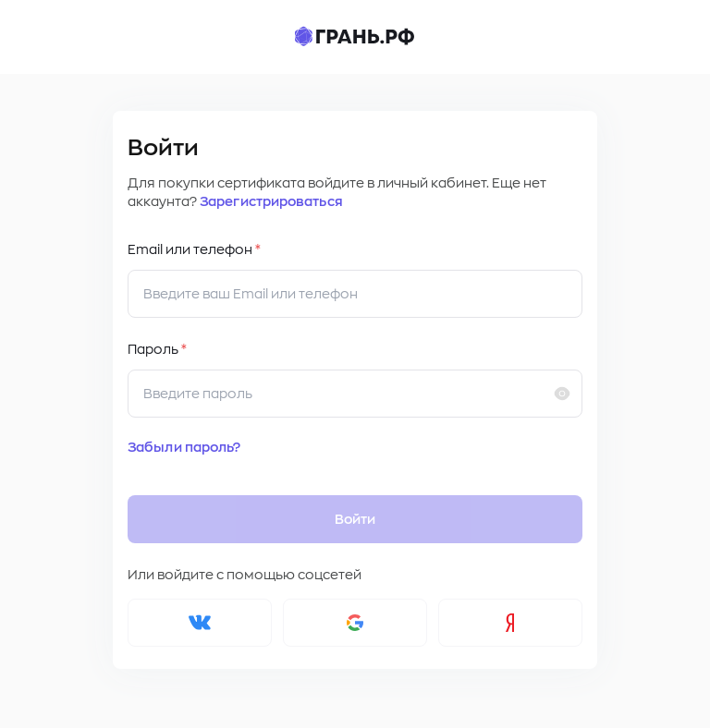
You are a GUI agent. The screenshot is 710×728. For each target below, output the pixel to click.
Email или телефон (194, 249)
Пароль (157, 349)
